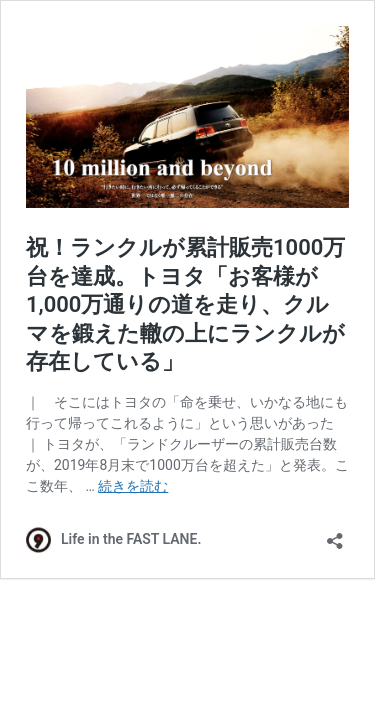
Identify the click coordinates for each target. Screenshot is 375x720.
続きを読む (133, 486)
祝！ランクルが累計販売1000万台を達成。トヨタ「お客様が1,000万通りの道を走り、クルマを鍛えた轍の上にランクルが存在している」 (185, 304)
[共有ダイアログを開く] (335, 534)
